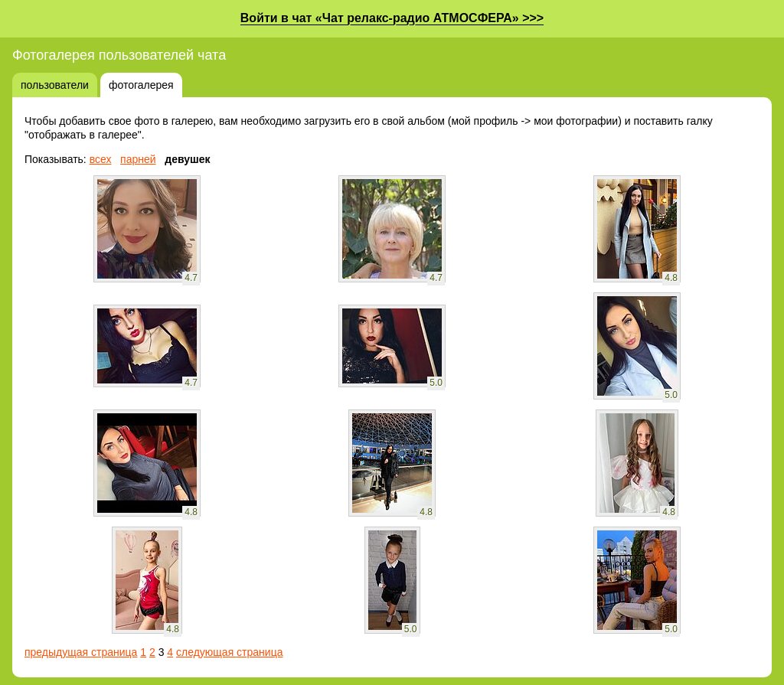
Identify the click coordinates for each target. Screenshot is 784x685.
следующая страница (229, 652)
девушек (187, 159)
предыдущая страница (81, 652)
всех (101, 159)
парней (138, 159)
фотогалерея (141, 85)
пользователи (55, 85)
